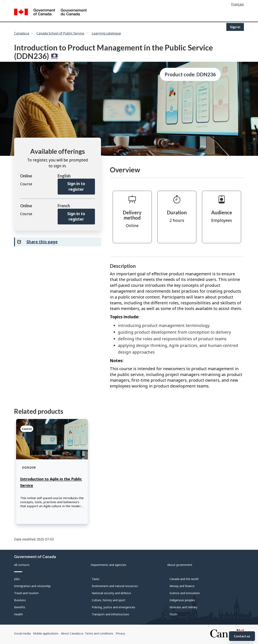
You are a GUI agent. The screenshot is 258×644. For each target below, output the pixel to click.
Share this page (42, 242)
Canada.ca (22, 33)
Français (238, 4)
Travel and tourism (26, 593)
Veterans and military (183, 607)
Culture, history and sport (109, 600)
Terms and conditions (99, 633)
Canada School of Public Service (60, 33)
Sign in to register (76, 186)
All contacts (22, 565)
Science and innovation (185, 593)
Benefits (20, 607)
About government (180, 565)
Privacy (120, 633)
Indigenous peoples (182, 600)
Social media (22, 633)
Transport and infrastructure (110, 614)
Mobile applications (46, 633)
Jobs (17, 579)
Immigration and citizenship (32, 586)
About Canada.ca (72, 633)
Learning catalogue (106, 33)
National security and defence (111, 593)
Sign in (235, 27)
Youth (173, 614)
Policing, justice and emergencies (113, 607)
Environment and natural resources (115, 586)
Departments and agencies (109, 565)
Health (18, 614)
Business (20, 600)
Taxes (96, 579)
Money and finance (182, 586)
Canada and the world (184, 579)
